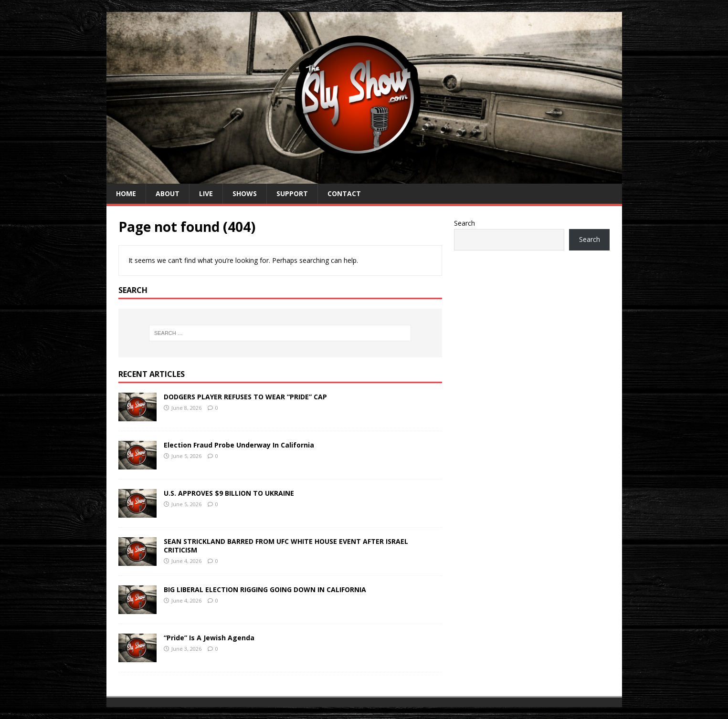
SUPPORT (292, 193)
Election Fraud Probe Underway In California (239, 445)
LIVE (206, 193)
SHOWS (245, 193)
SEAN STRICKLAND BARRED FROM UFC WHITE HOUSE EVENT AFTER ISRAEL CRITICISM (286, 546)
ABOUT (168, 193)
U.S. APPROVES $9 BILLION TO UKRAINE (229, 493)
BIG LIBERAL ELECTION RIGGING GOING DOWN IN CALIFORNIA (265, 589)
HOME (126, 193)
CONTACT (344, 193)
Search (464, 223)
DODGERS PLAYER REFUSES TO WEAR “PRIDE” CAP (245, 397)
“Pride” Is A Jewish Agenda (209, 638)
